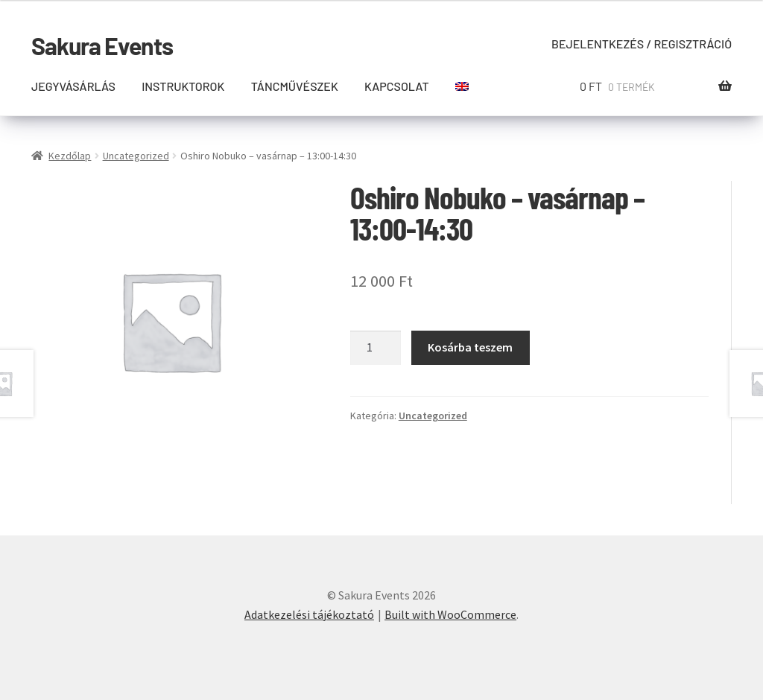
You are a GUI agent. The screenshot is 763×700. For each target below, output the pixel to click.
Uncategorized (136, 156)
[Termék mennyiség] (376, 348)
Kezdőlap (70, 156)
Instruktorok (183, 86)
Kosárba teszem (470, 347)
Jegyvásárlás (73, 86)
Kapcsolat (397, 86)
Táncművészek (295, 86)
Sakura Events (102, 45)
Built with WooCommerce (450, 614)
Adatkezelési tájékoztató (309, 614)
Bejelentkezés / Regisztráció (642, 44)
